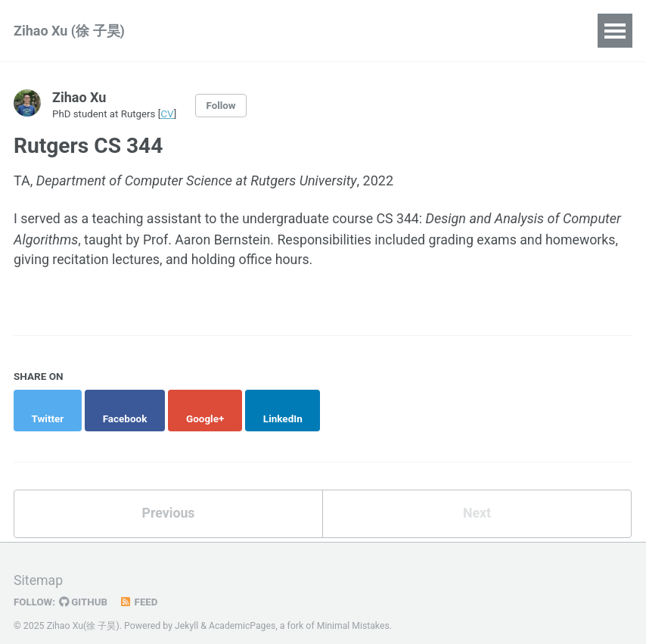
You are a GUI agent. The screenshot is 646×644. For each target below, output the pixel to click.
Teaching (309, 31)
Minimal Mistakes (354, 610)
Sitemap (39, 565)
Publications (217, 31)
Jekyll (187, 610)
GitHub (84, 586)
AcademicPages (242, 610)
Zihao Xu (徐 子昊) (69, 31)
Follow (223, 105)
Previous (168, 497)
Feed (140, 586)
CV (169, 114)
